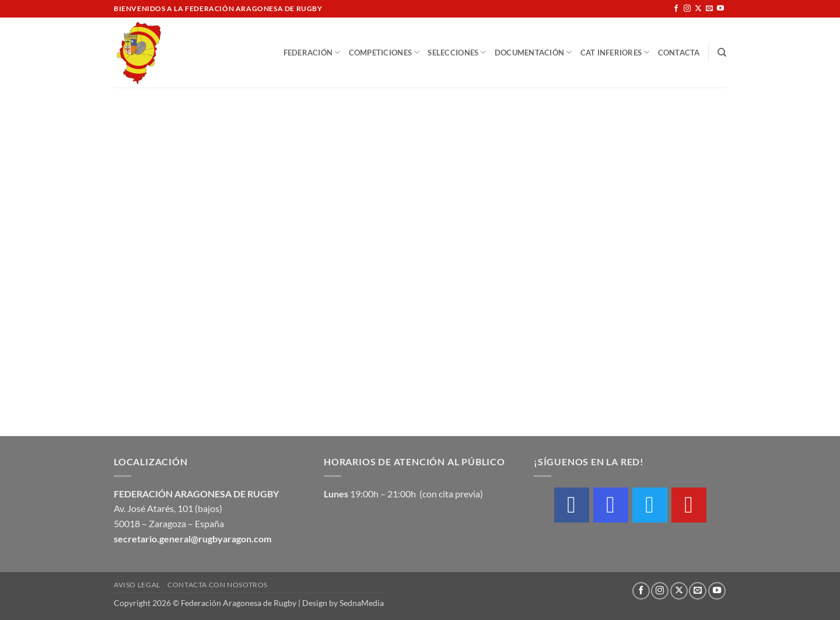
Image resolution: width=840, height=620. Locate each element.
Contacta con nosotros (218, 585)
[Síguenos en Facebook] (676, 9)
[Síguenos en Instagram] (687, 9)
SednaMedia (362, 603)
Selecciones (457, 52)
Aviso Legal (137, 585)
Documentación (533, 52)
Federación (312, 52)
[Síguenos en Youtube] (720, 9)
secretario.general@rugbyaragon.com (192, 539)
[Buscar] (722, 53)
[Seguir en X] (698, 9)
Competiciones (384, 52)
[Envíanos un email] (709, 9)
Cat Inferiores (615, 52)
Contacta (679, 53)
